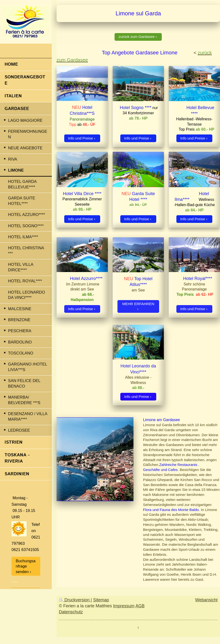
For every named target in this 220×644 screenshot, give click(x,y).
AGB (140, 606)
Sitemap (101, 600)
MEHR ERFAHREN (138, 304)
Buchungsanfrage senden (26, 566)
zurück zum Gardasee (137, 37)
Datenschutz (71, 612)
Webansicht (206, 600)
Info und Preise (81, 138)
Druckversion (75, 600)
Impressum (124, 606)
